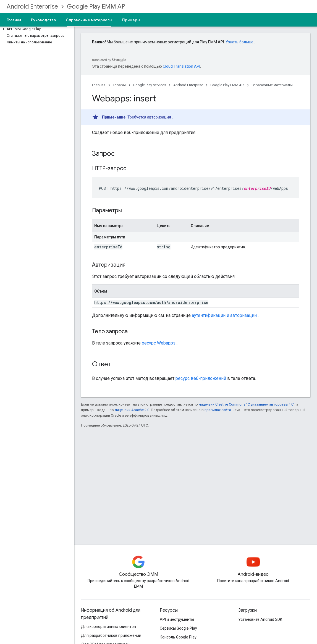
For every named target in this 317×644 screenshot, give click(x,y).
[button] (36, 29)
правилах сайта (218, 410)
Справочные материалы (272, 85)
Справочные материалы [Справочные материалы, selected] (89, 20)
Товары (119, 85)
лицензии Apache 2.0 (132, 410)
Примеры (131, 20)
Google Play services (150, 85)
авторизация (159, 117)
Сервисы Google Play (178, 628)
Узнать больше (239, 42)
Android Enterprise (32, 6)
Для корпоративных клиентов (108, 627)
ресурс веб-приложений (201, 378)
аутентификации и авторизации (224, 315)
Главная (14, 20)
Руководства (43, 20)
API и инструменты (177, 619)
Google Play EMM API (97, 6)
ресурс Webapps (159, 343)
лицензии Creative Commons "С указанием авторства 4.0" (247, 404)
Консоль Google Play (178, 637)
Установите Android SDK (260, 619)
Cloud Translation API (181, 66)
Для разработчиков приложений (111, 635)
